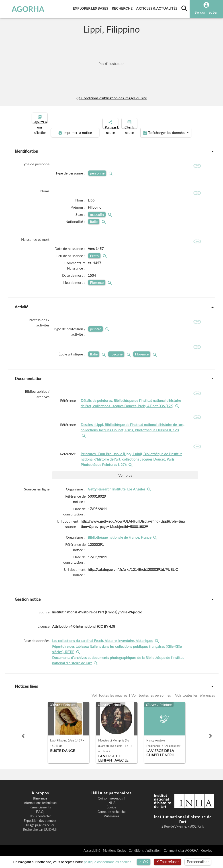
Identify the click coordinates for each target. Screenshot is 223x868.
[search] (184, 8)
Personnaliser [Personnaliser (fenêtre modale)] (198, 862)
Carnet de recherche (111, 824)
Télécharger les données (162, 129)
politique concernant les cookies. (108, 862)
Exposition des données (40, 833)
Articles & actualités (158, 7)
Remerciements (40, 819)
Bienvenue (40, 810)
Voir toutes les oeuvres (110, 707)
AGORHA (23, 9)
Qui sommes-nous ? (111, 810)
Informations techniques (40, 815)
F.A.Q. (40, 824)
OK (144, 862)
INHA (111, 815)
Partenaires (111, 828)
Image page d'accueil (40, 837)
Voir (125, 487)
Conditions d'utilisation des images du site (111, 98)
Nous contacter (40, 828)
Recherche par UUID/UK (40, 841)
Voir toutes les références (195, 707)
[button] (23, 748)
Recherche (123, 7)
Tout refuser (168, 862)
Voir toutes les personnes (151, 707)
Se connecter (206, 12)
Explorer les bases (91, 7)
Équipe (111, 819)
